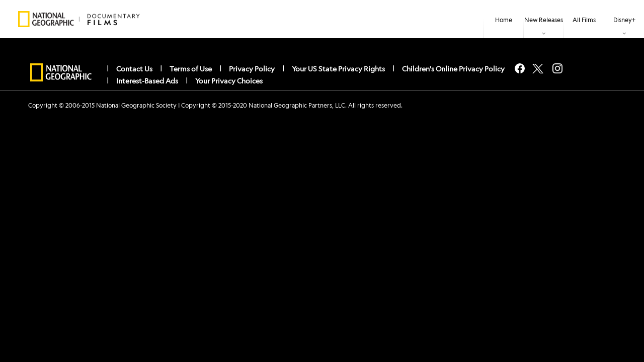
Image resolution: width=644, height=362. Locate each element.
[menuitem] (503, 19)
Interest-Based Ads (147, 80)
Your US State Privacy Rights (338, 68)
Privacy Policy (252, 68)
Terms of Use (191, 68)
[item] (544, 19)
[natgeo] (61, 73)
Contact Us (134, 68)
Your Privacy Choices (229, 80)
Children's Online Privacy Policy (453, 68)
